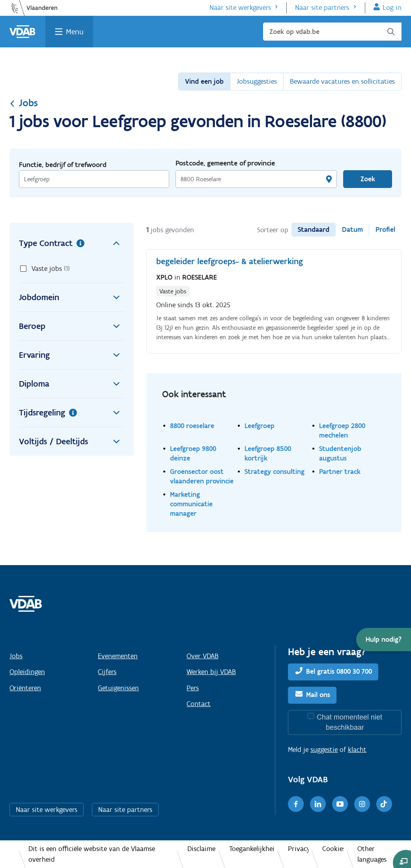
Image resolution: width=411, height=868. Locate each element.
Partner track (340, 471)
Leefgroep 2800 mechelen (342, 430)
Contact (199, 704)
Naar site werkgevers (240, 8)
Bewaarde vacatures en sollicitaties (342, 81)
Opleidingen (27, 672)
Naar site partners (322, 8)
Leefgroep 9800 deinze (193, 453)
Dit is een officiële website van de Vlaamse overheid (92, 854)
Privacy (298, 849)
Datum (352, 229)
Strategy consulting (275, 471)
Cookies (333, 849)
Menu (75, 32)
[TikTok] (384, 804)
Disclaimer (201, 849)
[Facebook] (296, 804)
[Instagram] (362, 804)
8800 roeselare (192, 426)
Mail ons (318, 695)
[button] (384, 640)
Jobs (24, 103)
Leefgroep (260, 426)
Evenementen (118, 656)
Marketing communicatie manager (191, 504)
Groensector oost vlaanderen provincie (202, 476)
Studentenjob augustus (340, 453)
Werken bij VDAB (211, 672)
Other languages (372, 854)
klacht (357, 750)
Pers (193, 688)
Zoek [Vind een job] (368, 179)
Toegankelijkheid (252, 849)
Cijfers (107, 672)
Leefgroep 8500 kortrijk (268, 453)
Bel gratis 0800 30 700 (339, 671)
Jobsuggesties (257, 81)
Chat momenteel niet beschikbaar (349, 722)
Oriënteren (25, 688)
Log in (392, 8)
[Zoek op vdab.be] (332, 32)
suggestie (324, 750)
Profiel (385, 229)
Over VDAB (203, 656)
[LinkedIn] (318, 804)
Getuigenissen (118, 688)
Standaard (314, 229)
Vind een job (204, 81)
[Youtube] (340, 804)
